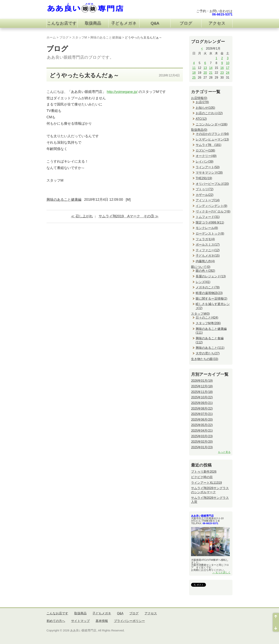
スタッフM (80, 38)
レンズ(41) (203, 282)
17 (228, 68)
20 (205, 73)
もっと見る (224, 452)
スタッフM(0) (200, 314)
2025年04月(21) (202, 431)
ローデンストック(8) (210, 234)
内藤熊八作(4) (205, 261)
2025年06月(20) (202, 420)
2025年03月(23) (202, 436)
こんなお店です (62, 23)
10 (228, 63)
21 (211, 73)
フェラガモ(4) (205, 239)
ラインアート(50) (208, 167)
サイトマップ (80, 621)
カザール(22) (205, 195)
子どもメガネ (124, 23)
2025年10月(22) (202, 397)
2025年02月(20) (202, 442)
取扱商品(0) (199, 130)
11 (194, 68)
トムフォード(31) (208, 217)
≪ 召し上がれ (82, 216)
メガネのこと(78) (208, 287)
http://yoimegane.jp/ (122, 92)
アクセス (217, 23)
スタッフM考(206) (208, 323)
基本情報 (102, 621)
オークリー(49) (206, 156)
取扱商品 (93, 23)
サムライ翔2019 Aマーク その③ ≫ (129, 216)
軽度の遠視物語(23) (209, 293)
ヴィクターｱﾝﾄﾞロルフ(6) (213, 211)
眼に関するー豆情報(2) (211, 299)
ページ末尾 (276, 627)
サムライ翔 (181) (208, 145)
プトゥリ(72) (205, 189)
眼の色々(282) (205, 271)
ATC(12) (201, 119)
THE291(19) (204, 178)
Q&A (155, 23)
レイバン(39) (205, 162)
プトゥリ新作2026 (204, 472)
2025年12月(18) (202, 386)
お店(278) (202, 102)
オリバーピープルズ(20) (212, 184)
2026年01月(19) (202, 381)
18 (194, 73)
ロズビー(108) (205, 150)
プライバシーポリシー (129, 621)
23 (222, 73)
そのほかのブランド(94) (212, 134)
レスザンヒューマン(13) (212, 139)
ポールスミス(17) (208, 245)
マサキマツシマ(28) (209, 173)
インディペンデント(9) (211, 206)
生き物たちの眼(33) (205, 359)
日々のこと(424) (207, 318)
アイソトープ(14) (208, 200)
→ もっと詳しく (221, 572)
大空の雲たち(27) (208, 353)
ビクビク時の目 (202, 477)
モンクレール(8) (207, 228)
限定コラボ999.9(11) (210, 223)
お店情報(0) (199, 98)
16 (222, 68)
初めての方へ (56, 621)
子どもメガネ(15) (208, 256)
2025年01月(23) (202, 447)
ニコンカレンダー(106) (212, 124)
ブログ (186, 23)
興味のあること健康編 (106, 38)
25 (194, 78)
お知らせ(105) (205, 108)
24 (228, 73)
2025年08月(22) (202, 409)
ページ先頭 (276, 618)
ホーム (51, 38)
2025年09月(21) (202, 403)
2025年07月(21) (202, 414)
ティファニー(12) (208, 250)
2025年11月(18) (202, 392)
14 (211, 68)
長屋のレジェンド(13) (211, 276)
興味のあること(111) (210, 348)
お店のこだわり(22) (209, 113)
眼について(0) (201, 267)
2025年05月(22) (202, 425)
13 (205, 68)
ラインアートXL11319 (206, 483)
